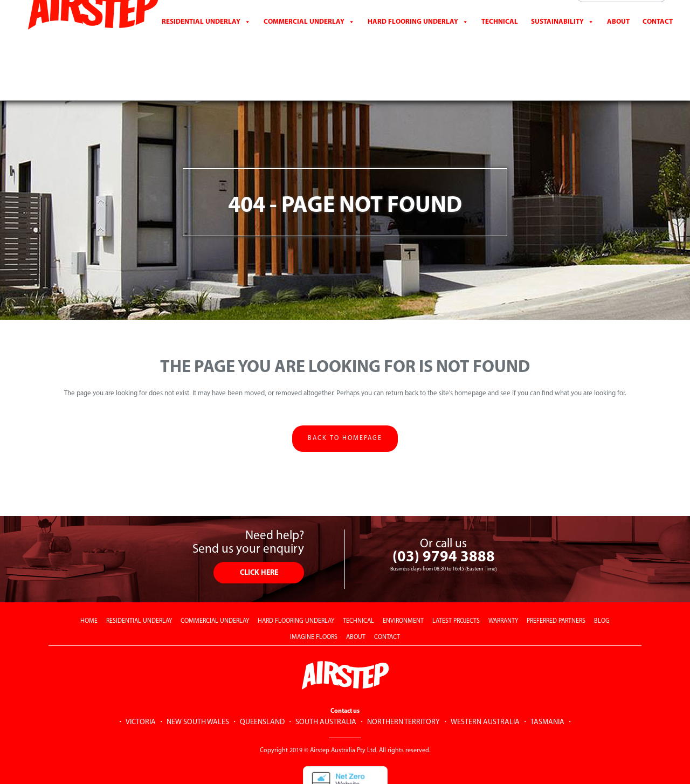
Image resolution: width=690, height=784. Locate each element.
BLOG (602, 580)
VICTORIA (141, 681)
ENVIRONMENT (403, 580)
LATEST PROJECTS (456, 580)
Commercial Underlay (304, 40)
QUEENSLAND (262, 681)
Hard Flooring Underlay (413, 40)
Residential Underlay (201, 40)
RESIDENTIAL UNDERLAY (139, 580)
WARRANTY (503, 580)
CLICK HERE (259, 531)
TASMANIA (547, 681)
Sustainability (557, 40)
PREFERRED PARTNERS (556, 580)
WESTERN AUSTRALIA (485, 681)
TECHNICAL (358, 580)
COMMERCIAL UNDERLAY (215, 580)
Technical (500, 40)
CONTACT (658, 40)
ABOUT (356, 596)
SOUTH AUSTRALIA (326, 681)
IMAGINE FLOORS (314, 596)
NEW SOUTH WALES (198, 681)
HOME (89, 580)
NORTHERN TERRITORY (403, 681)
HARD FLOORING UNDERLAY (296, 580)
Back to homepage (345, 397)
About (618, 40)
